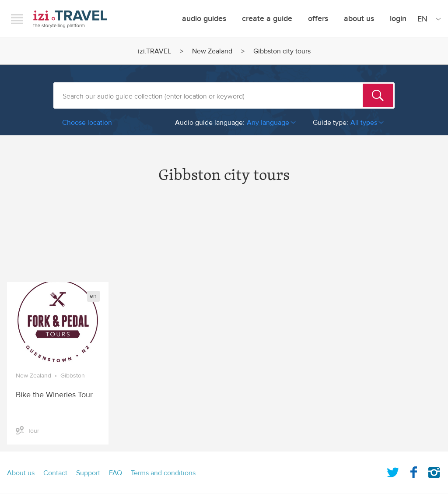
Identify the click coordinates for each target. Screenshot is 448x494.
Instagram (434, 471)
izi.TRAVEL (70, 19)
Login (398, 19)
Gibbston (73, 376)
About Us (359, 19)
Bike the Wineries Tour (54, 395)
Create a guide (267, 19)
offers (318, 19)
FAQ (115, 473)
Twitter (393, 471)
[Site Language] (427, 19)
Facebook (413, 471)
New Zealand (212, 51)
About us (21, 473)
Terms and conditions (163, 473)
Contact (55, 473)
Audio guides (204, 19)
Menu (17, 19)
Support (88, 473)
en (93, 296)
